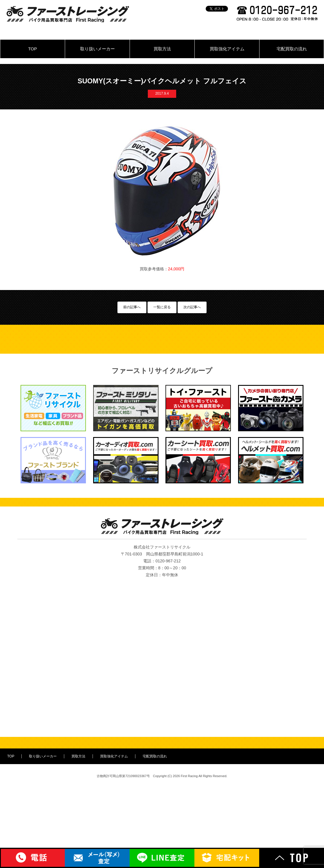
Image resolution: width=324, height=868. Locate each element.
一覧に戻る (162, 307)
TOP (33, 49)
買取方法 (162, 49)
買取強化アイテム (227, 49)
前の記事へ (132, 307)
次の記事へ (192, 307)
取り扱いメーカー (97, 49)
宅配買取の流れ (292, 49)
